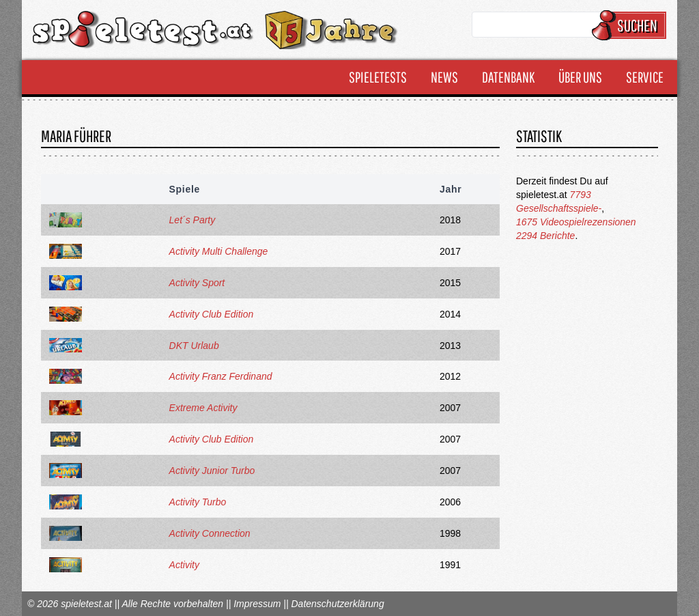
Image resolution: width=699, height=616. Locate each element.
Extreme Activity (203, 408)
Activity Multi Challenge (219, 251)
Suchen (631, 25)
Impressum (257, 604)
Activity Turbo (198, 502)
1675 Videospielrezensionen (576, 222)
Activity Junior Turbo (212, 471)
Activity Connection (210, 533)
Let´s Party (192, 220)
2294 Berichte (545, 236)
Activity (184, 565)
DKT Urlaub (194, 346)
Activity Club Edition (212, 314)
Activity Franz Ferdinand (221, 376)
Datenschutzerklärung (337, 604)
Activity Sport (197, 283)
